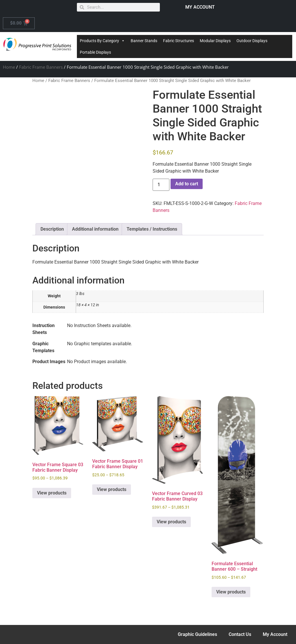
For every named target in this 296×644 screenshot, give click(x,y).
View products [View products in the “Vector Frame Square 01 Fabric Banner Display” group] (112, 489)
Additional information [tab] (95, 229)
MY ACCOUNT (200, 7)
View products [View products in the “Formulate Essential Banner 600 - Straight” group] (231, 592)
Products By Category (102, 41)
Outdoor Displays (252, 41)
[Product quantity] (161, 185)
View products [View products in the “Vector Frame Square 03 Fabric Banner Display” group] (52, 493)
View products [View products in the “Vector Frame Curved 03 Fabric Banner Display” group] (171, 522)
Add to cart (187, 184)
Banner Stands (144, 41)
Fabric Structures (178, 41)
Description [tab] (52, 229)
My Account (275, 634)
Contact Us (240, 634)
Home (9, 67)
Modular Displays (215, 41)
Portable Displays (95, 52)
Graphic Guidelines (197, 634)
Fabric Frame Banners (41, 67)
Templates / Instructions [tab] (152, 229)
